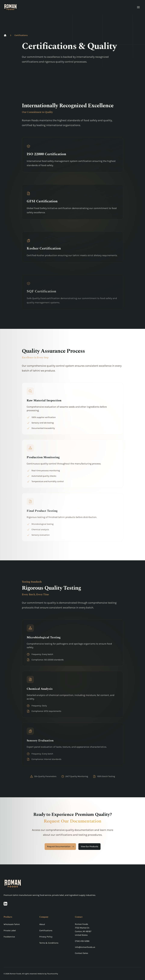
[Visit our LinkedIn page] (5, 904)
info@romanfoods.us (85, 947)
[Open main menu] (138, 7)
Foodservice (9, 937)
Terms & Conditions (49, 943)
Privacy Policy (46, 937)
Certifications (21, 35)
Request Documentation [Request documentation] (61, 846)
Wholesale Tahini (12, 924)
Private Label (10, 931)
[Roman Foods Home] (10, 7)
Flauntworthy (53, 974)
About (42, 924)
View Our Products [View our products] (89, 846)
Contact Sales (81, 953)
